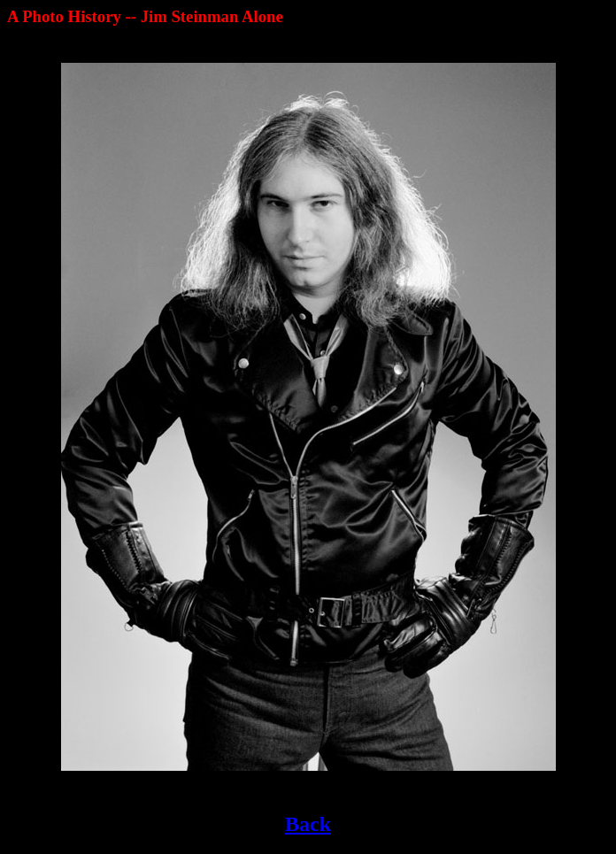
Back (308, 824)
